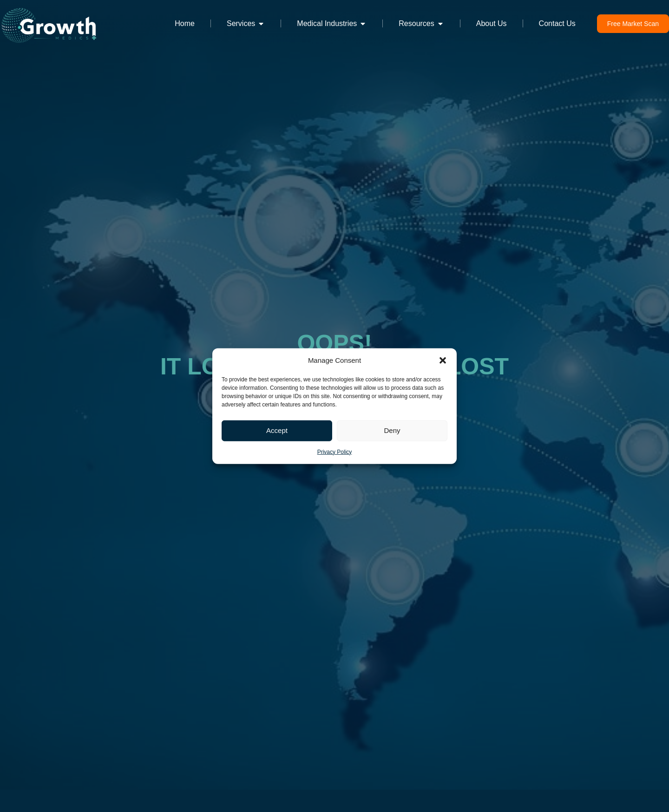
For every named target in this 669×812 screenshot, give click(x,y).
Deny (392, 430)
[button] (443, 360)
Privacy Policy (335, 452)
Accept (277, 430)
